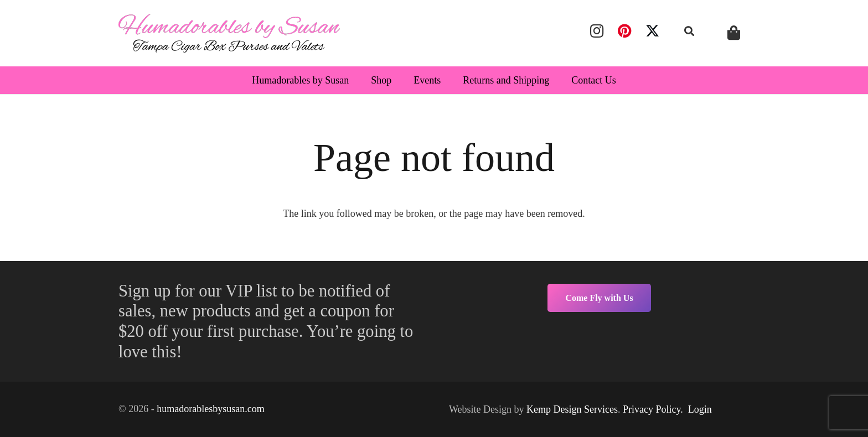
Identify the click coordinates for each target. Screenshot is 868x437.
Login (700, 409)
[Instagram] (597, 31)
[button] (690, 31)
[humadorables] (229, 33)
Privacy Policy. (653, 409)
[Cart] (734, 33)
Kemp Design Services (572, 409)
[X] (653, 31)
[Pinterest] (624, 31)
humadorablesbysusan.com (210, 409)
